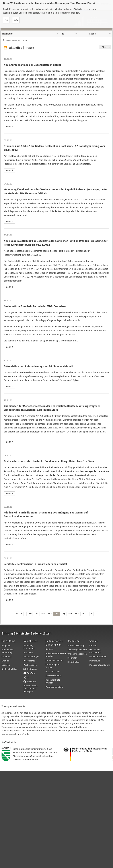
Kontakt (93, 646)
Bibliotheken (73, 662)
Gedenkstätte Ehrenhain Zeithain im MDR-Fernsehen (35, 306)
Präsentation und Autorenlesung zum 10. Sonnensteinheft (39, 366)
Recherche (73, 641)
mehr (8, 127)
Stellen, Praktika (9, 669)
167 (77, 614)
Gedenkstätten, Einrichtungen (54, 643)
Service (94, 641)
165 (63, 614)
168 (84, 614)
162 (43, 614)
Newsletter (29, 653)
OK (6, 20)
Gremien (5, 661)
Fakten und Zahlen (98, 657)
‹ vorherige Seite (22, 614)
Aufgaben (6, 646)
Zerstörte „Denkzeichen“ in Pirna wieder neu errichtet (35, 564)
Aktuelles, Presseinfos (29, 647)
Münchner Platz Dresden (53, 681)
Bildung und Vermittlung (7, 651)
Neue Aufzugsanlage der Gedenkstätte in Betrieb (33, 65)
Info (16, 20)
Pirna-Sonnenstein (54, 687)
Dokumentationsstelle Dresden (55, 655)
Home (7, 40)
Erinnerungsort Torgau (53, 666)
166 (70, 614)
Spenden (6, 665)
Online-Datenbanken (77, 654)
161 (36, 614)
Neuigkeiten (30, 641)
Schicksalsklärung (76, 646)
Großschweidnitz (53, 676)
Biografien (72, 658)
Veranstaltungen (31, 657)
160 (30, 614)
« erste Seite (17, 614)
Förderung (6, 657)
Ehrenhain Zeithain (54, 661)
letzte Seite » (96, 614)
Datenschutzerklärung (99, 665)
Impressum (95, 661)
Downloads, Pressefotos (95, 651)
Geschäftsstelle (53, 672)
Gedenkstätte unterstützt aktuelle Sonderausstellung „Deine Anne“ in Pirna (49, 461)
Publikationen (30, 665)
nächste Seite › (92, 614)
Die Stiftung (8, 641)
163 (50, 614)
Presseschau (29, 661)
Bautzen (49, 649)
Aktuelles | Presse (20, 40)
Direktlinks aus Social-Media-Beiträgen (31, 689)
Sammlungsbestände (77, 650)
